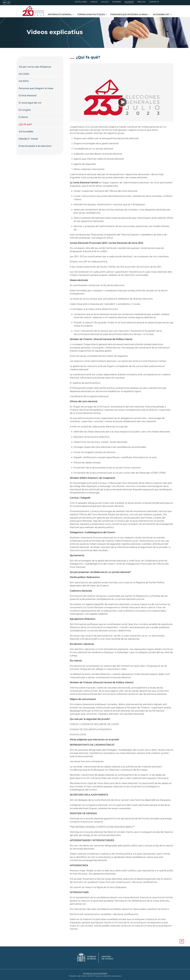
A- (9, 3)
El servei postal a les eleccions (35, 146)
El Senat (23, 117)
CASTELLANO (81, 2)
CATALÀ (94, 2)
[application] (122, 102)
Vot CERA (24, 74)
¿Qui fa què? (25, 124)
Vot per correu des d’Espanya (35, 67)
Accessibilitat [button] (161, 14)
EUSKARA (117, 2)
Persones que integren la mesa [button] (129, 14)
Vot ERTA (24, 81)
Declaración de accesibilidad (95, 973)
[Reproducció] (122, 102)
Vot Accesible (26, 131)
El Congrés (25, 110)
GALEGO (105, 2)
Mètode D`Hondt (28, 139)
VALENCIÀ (129, 2)
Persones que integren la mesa (36, 88)
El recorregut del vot (30, 103)
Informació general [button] (60, 14)
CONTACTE (154, 2)
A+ (5, 3)
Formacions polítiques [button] (91, 14)
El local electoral (28, 95)
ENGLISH (141, 2)
